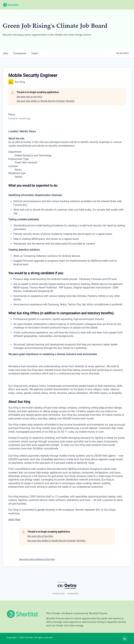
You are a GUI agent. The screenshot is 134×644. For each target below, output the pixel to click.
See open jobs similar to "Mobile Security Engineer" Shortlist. (46, 101)
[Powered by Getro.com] (67, 585)
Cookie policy (73, 594)
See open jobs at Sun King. (30, 97)
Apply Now (14, 519)
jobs (5, 53)
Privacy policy (59, 594)
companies (20, 53)
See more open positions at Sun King (37, 559)
